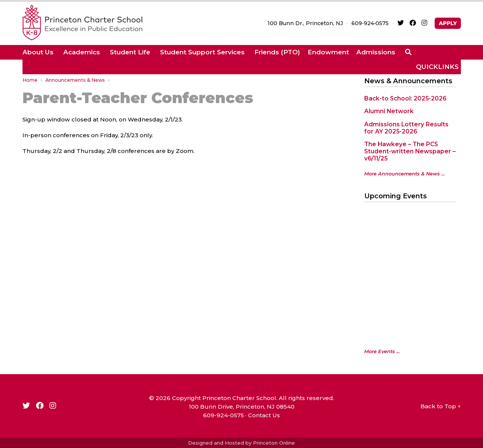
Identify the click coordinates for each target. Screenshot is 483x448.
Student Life (130, 52)
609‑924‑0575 (370, 23)
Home (30, 80)
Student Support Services (202, 52)
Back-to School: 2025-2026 (405, 98)
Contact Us (264, 415)
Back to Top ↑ (441, 406)
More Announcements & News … (405, 174)
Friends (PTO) (277, 52)
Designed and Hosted (216, 443)
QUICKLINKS (437, 67)
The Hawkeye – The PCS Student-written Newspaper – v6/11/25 (410, 151)
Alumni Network (389, 111)
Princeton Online (274, 443)
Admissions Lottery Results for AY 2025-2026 (406, 128)
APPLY (448, 23)
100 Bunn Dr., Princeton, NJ (305, 23)
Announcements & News (75, 80)
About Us (38, 52)
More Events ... (382, 351)
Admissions (376, 52)
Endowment (328, 52)
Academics (82, 52)
